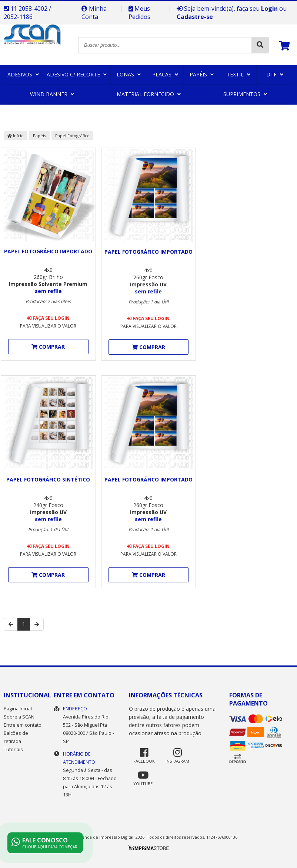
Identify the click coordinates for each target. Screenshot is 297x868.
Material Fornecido (149, 94)
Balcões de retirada (16, 737)
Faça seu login (48, 318)
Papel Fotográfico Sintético (48, 479)
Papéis (202, 74)
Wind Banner (52, 94)
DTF (275, 74)
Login (269, 9)
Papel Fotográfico (72, 136)
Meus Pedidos (139, 13)
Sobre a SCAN (19, 717)
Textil (238, 74)
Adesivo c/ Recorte (77, 74)
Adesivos (23, 74)
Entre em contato (23, 725)
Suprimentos (245, 94)
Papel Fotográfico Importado (48, 251)
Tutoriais (13, 749)
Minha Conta (94, 13)
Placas (165, 74)
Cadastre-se (195, 17)
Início (16, 136)
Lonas (129, 74)
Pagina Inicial (18, 709)
